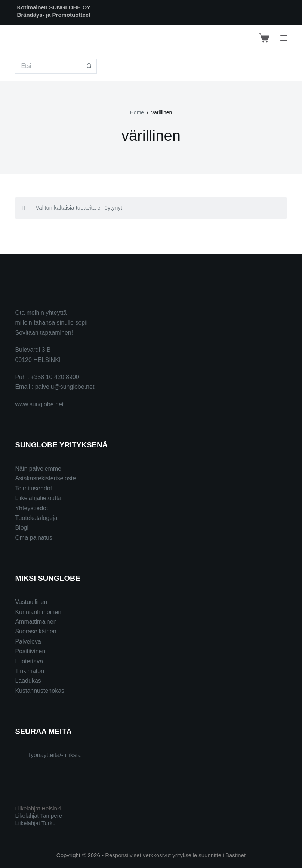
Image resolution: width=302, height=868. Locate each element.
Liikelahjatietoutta (38, 498)
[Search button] (89, 66)
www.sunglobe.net (39, 404)
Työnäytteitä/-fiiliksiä (54, 755)
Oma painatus (34, 538)
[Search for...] (48, 66)
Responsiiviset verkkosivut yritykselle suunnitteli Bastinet (175, 855)
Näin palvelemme (38, 469)
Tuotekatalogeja (36, 518)
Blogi (22, 528)
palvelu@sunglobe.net (65, 387)
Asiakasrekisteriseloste (45, 478)
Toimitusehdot (33, 488)
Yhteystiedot (31, 508)
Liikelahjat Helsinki (38, 808)
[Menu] (284, 38)
